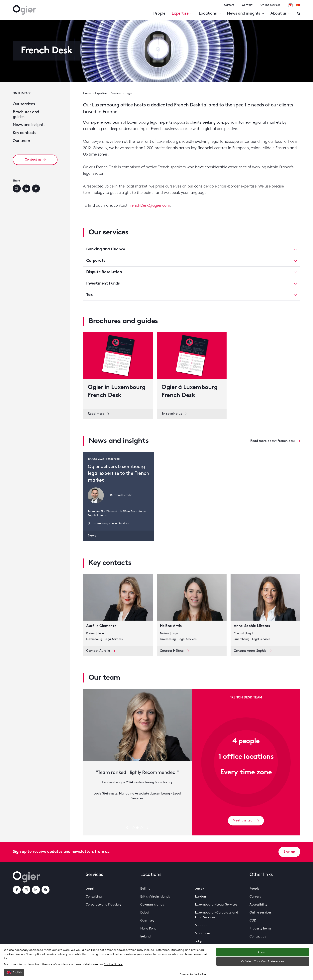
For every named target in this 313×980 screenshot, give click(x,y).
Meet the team (246, 821)
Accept (263, 952)
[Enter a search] (299, 14)
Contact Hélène (174, 651)
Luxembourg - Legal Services (216, 905)
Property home (261, 929)
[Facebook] (36, 188)
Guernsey (147, 921)
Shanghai (202, 925)
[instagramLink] (26, 890)
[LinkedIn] (26, 188)
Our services (24, 104)
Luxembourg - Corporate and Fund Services (217, 915)
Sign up (289, 852)
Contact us (35, 160)
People (159, 14)
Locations (210, 14)
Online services (270, 5)
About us (281, 14)
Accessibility (258, 905)
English (14, 972)
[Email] (17, 188)
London (201, 897)
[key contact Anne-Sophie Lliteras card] (265, 610)
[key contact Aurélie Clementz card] (118, 610)
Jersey (200, 889)
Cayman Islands (152, 905)
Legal (129, 93)
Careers (229, 5)
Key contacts (24, 133)
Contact (247, 5)
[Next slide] (147, 827)
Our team (21, 141)
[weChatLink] (46, 890)
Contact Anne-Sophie (253, 651)
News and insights (245, 14)
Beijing (145, 889)
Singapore (203, 933)
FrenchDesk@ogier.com (149, 206)
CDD (253, 921)
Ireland (146, 937)
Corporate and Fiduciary (104, 905)
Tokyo (199, 941)
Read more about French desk (275, 441)
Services (116, 93)
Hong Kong (149, 929)
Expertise (182, 14)
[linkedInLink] (36, 890)
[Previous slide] (127, 827)
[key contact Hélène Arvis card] (192, 610)
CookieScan (201, 974)
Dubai (145, 913)
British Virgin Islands (155, 897)
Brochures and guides (26, 115)
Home (87, 93)
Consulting (94, 897)
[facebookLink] (17, 890)
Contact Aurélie (101, 651)
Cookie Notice (113, 964)
